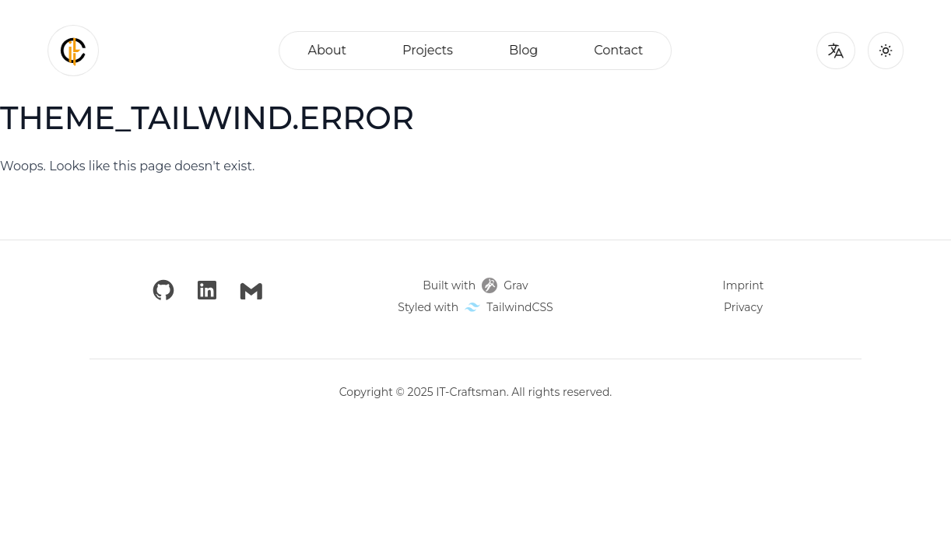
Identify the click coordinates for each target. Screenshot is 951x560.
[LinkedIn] (207, 291)
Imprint (744, 285)
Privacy (743, 307)
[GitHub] (163, 291)
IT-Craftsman (471, 392)
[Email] (251, 291)
